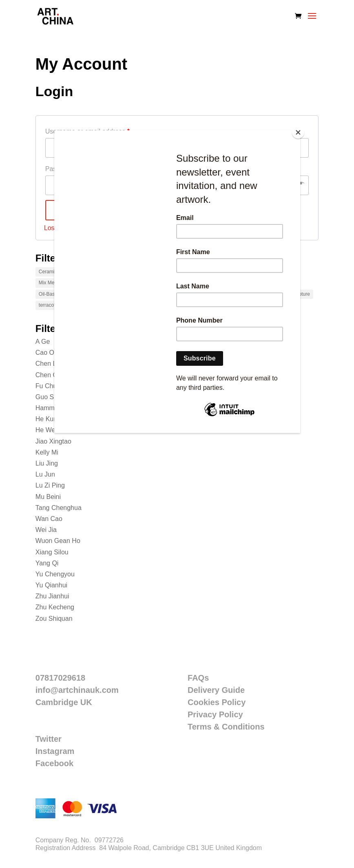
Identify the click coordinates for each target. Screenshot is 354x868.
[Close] (298, 132)
